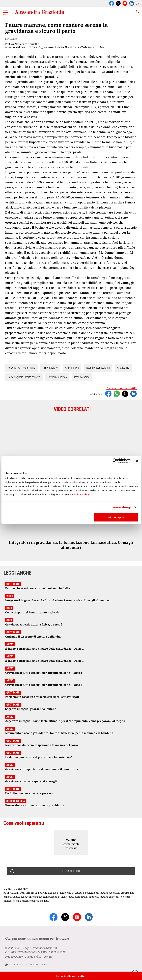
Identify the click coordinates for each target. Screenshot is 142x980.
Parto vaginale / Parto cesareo (24, 377)
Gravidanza (123, 368)
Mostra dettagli (122, 507)
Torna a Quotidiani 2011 (121, 388)
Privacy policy (14, 957)
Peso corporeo (82, 377)
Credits (48, 957)
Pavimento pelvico (57, 377)
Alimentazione (50, 368)
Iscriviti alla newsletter (71, 976)
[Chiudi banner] (137, 461)
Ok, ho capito (116, 517)
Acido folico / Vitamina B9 (21, 368)
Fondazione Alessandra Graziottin (28, 964)
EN (138, 3)
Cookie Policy (81, 494)
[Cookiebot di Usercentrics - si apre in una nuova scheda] (115, 461)
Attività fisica (72, 368)
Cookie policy (33, 957)
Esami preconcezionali (98, 368)
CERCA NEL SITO (71, 871)
